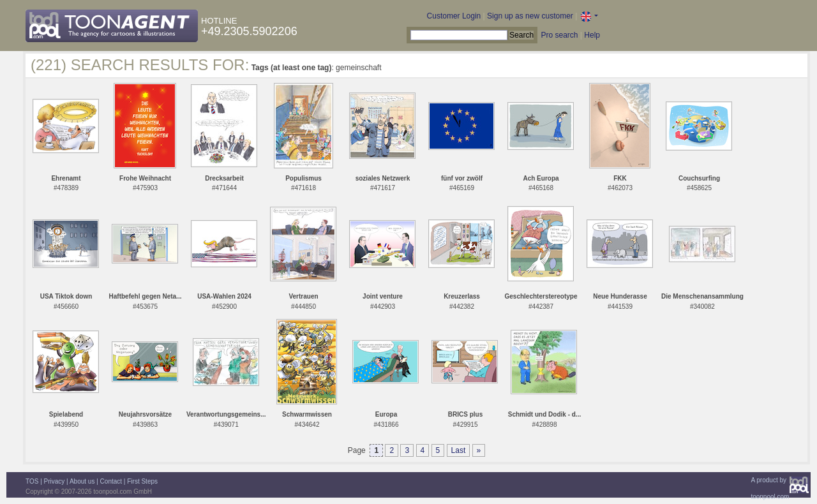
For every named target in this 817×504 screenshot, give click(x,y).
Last (459, 450)
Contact (111, 481)
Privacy (55, 481)
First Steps (142, 481)
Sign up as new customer (530, 16)
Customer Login (454, 16)
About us (82, 481)
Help (592, 35)
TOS (32, 481)
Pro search (559, 35)
